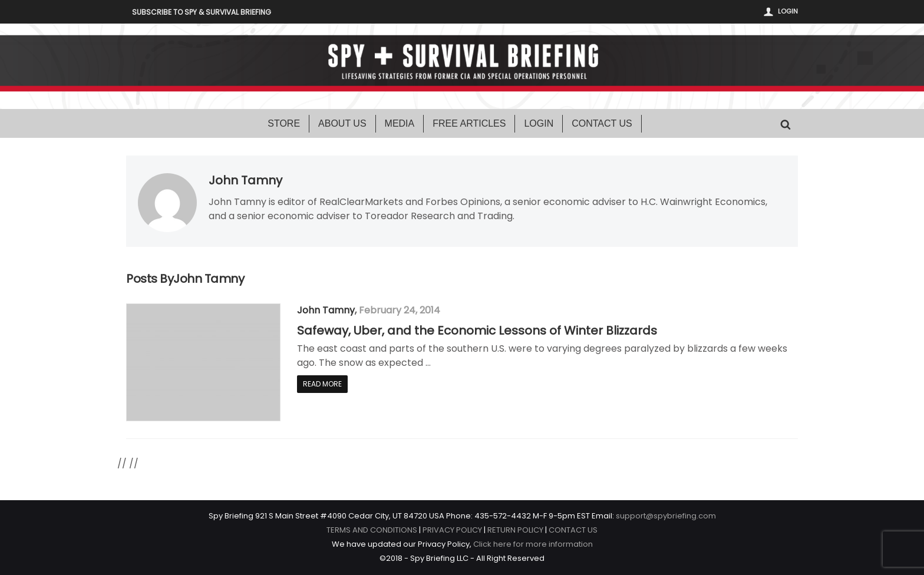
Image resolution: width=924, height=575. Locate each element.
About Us (342, 123)
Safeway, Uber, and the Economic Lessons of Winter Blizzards (477, 331)
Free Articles (469, 123)
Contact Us (602, 123)
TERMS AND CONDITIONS (372, 530)
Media (400, 123)
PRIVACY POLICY (452, 530)
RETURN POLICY (515, 530)
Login (788, 11)
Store (284, 123)
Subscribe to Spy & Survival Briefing (202, 12)
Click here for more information (533, 544)
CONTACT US (573, 530)
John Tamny (245, 180)
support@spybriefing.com (666, 516)
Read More (322, 384)
